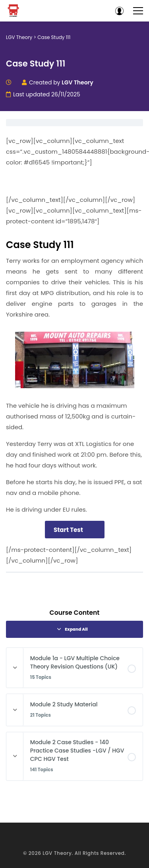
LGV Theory (57, 853)
